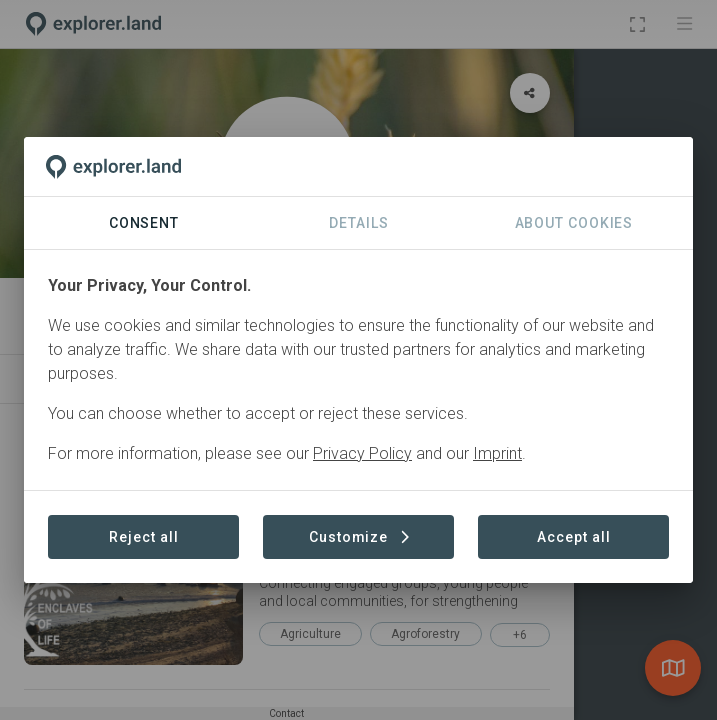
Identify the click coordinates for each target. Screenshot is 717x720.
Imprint (497, 453)
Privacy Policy (362, 453)
